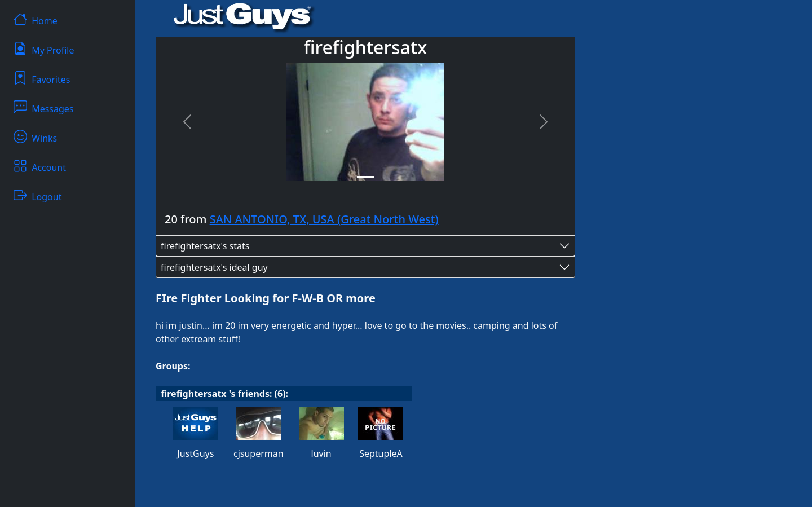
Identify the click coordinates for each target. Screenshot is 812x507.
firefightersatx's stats (205, 246)
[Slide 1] (365, 177)
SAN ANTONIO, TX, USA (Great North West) (324, 219)
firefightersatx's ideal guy (214, 267)
